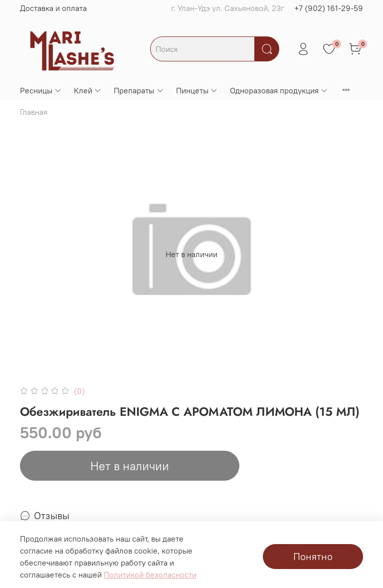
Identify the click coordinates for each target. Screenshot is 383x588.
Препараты (139, 90)
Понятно (313, 556)
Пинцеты (197, 90)
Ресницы (41, 90)
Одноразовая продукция (279, 90)
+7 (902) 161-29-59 (329, 8)
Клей (88, 90)
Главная (34, 112)
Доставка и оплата (53, 8)
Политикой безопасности (150, 575)
